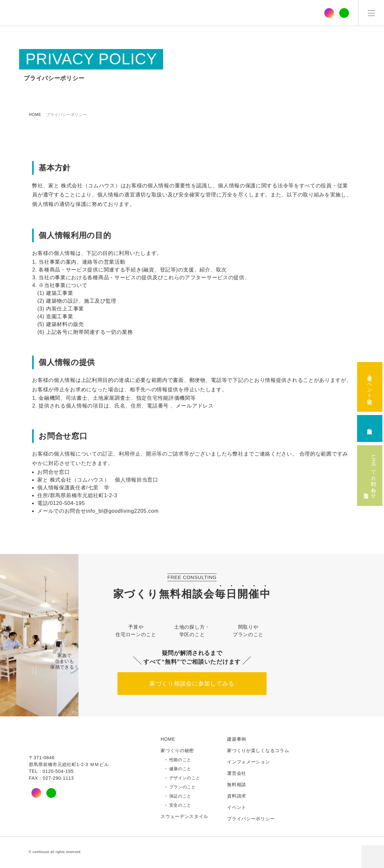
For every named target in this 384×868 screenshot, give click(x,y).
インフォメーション (248, 762)
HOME (35, 115)
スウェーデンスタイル (184, 817)
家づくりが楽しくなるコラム (258, 751)
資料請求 (237, 796)
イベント (237, 808)
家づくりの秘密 (177, 751)
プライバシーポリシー (251, 819)
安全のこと (180, 806)
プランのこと (183, 787)
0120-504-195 (67, 503)
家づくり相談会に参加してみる (192, 684)
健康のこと (180, 769)
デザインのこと (185, 778)
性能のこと (180, 760)
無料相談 (237, 785)
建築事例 (237, 739)
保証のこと (180, 797)
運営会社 (237, 774)
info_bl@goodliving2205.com (123, 511)
